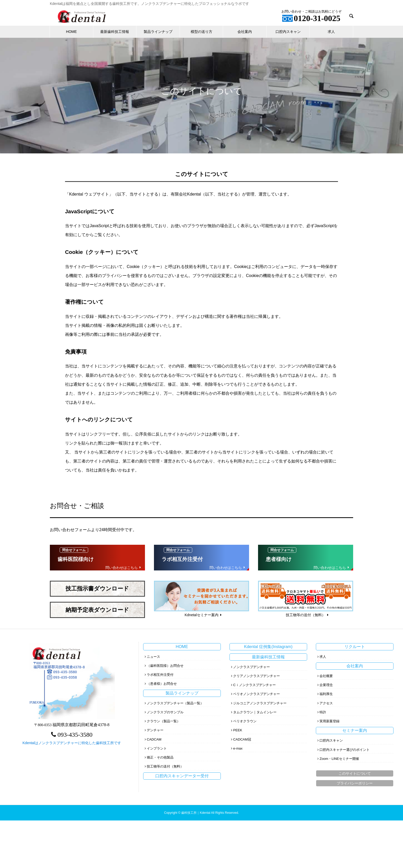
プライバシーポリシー (355, 783)
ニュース (153, 657)
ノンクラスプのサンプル (165, 712)
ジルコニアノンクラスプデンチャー (260, 703)
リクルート (355, 647)
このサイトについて (355, 773)
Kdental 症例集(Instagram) (268, 647)
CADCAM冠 (242, 739)
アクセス (326, 703)
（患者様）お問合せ (162, 684)
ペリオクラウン (245, 721)
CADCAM (154, 739)
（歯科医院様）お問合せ (165, 666)
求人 (331, 32)
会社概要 (326, 676)
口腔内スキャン (288, 32)
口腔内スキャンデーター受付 (182, 776)
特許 (323, 712)
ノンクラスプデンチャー (251, 667)
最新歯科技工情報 (115, 32)
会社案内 (245, 32)
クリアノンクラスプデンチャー (257, 676)
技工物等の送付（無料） (165, 766)
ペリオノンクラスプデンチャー (257, 694)
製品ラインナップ (158, 32)
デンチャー (155, 730)
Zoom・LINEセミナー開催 (339, 759)
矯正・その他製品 (160, 757)
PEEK (238, 730)
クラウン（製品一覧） (163, 721)
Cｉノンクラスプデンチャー (254, 685)
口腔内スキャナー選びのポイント (345, 750)
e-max (238, 748)
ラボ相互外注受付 (160, 675)
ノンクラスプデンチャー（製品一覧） (175, 703)
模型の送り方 (201, 32)
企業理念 (326, 685)
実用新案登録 (329, 721)
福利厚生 (326, 694)
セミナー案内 (355, 730)
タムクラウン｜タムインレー (255, 712)
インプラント (157, 748)
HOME (71, 32)
